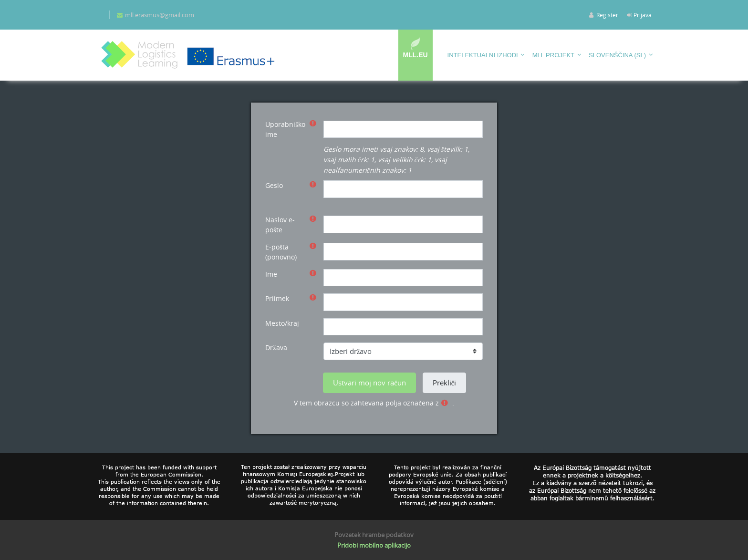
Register (607, 15)
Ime (271, 274)
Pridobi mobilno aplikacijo (374, 545)
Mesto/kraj (282, 323)
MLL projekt (553, 55)
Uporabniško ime (285, 129)
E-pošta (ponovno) (281, 252)
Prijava (643, 15)
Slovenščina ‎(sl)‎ (617, 55)
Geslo (274, 185)
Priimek (277, 298)
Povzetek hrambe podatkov (374, 535)
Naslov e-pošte (280, 225)
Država (276, 347)
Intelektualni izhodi (483, 55)
